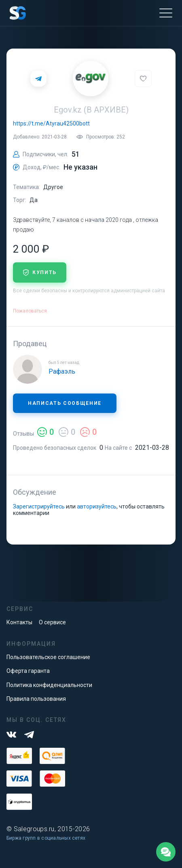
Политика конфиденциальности (49, 685)
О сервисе (52, 622)
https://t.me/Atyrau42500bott (51, 123)
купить (40, 272)
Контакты (19, 622)
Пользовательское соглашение (48, 657)
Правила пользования (36, 699)
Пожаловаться (30, 311)
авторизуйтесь (97, 506)
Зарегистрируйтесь (39, 506)
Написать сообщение (65, 403)
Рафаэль (62, 371)
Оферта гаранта (28, 671)
